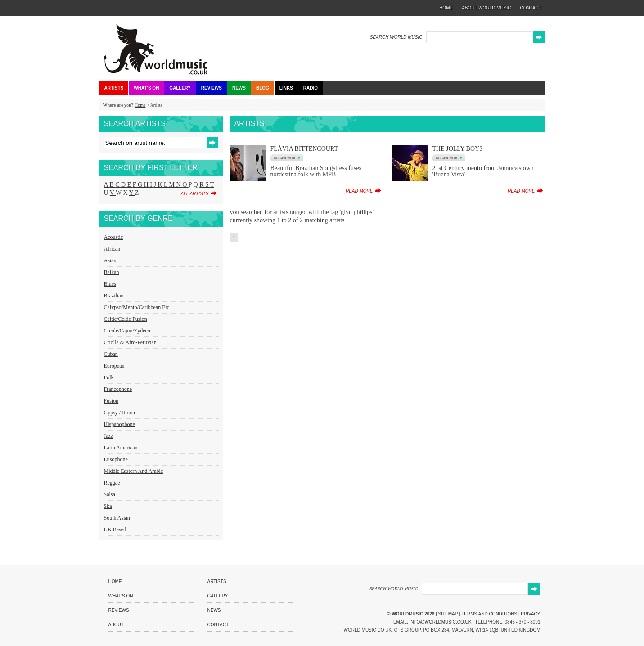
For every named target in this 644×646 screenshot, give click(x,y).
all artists (194, 194)
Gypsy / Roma (119, 413)
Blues (110, 284)
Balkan (112, 272)
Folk (109, 377)
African (112, 249)
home (446, 8)
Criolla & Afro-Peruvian (130, 342)
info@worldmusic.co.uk (441, 622)
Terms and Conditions (489, 614)
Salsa (110, 494)
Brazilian (114, 296)
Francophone (118, 389)
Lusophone (116, 459)
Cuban (111, 354)
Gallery (180, 88)
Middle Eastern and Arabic (134, 471)
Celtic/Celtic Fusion (126, 319)
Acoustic (114, 237)
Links (286, 88)
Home (140, 105)
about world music (486, 8)
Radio (311, 88)
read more (359, 191)
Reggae (112, 483)
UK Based (115, 529)
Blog (263, 88)
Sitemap (448, 614)
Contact (218, 625)
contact (531, 8)
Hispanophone (119, 424)
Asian (110, 260)
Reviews (212, 88)
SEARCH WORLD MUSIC (396, 37)
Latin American (121, 448)
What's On (146, 88)
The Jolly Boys (458, 149)
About (116, 625)
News (239, 88)
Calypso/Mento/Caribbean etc (137, 307)
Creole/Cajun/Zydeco (127, 331)
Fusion (111, 401)
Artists (114, 88)
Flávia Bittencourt (304, 149)
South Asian (117, 518)
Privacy (530, 614)
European (114, 366)
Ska (108, 506)
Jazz (109, 436)
